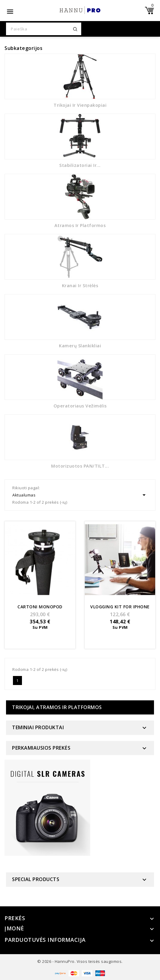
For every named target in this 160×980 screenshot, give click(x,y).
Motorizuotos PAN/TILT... (80, 466)
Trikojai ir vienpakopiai (80, 105)
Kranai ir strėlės (80, 286)
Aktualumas (80, 495)
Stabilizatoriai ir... (80, 165)
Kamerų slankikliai (80, 346)
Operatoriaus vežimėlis (80, 406)
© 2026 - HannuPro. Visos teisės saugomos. (80, 961)
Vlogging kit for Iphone (120, 607)
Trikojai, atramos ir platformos (57, 707)
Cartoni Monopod (40, 607)
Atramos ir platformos (80, 225)
